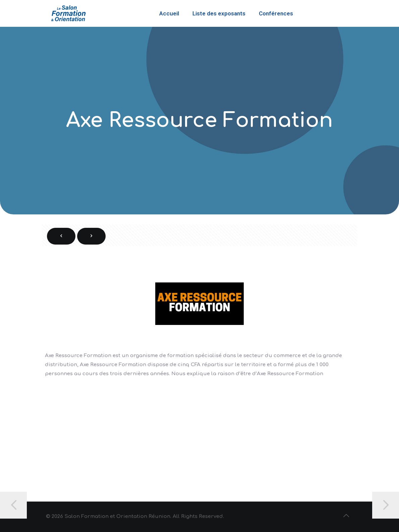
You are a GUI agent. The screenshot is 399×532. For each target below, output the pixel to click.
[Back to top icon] (346, 516)
